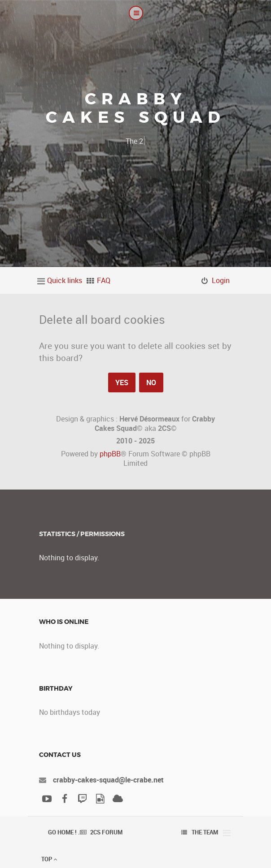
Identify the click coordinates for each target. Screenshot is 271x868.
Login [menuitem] (221, 280)
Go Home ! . (64, 832)
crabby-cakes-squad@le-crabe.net (108, 780)
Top (49, 859)
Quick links (65, 280)
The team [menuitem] (205, 832)
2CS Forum (106, 832)
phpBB (110, 454)
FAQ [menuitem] (104, 280)
